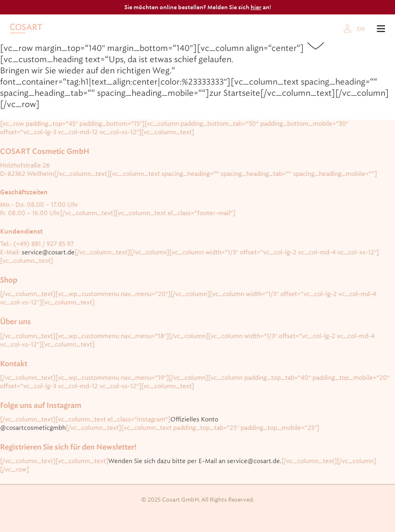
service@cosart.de (48, 252)
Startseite (242, 93)
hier (256, 7)
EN (361, 29)
